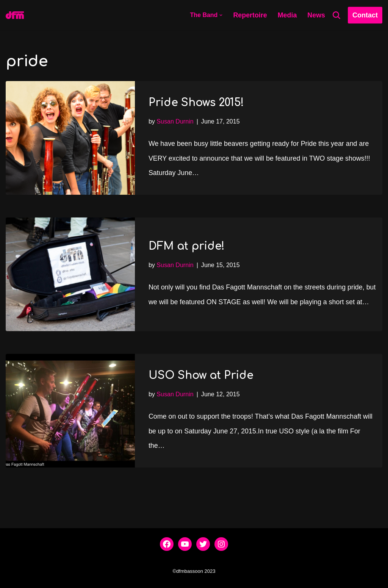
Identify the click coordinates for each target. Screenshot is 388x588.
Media (287, 15)
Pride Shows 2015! (196, 102)
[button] (221, 15)
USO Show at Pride (201, 375)
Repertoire (250, 15)
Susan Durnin (175, 120)
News (316, 15)
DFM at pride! (187, 238)
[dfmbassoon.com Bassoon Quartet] (15, 15)
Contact (365, 15)
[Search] (336, 15)
